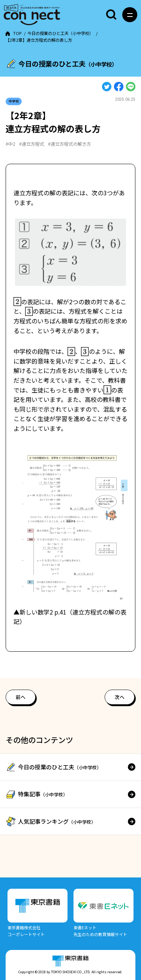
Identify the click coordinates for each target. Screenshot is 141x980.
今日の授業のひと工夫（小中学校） (60, 33)
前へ (21, 697)
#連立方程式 (32, 144)
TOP (17, 33)
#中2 (10, 144)
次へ (120, 697)
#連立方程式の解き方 (70, 144)
